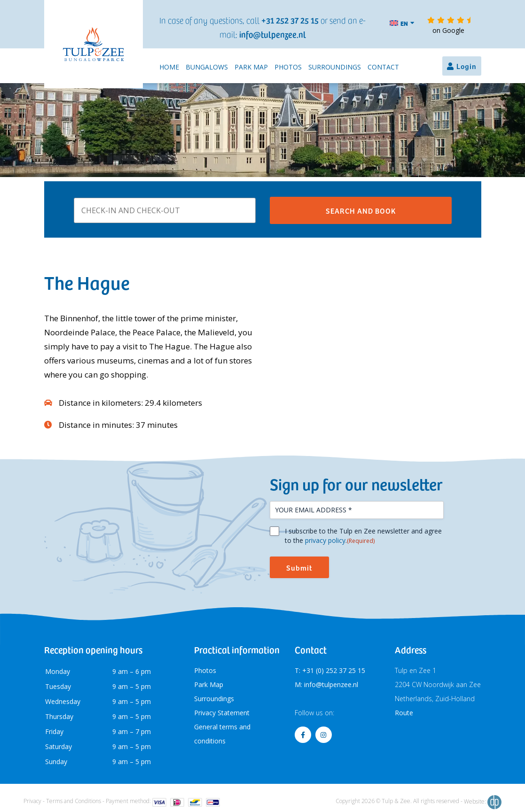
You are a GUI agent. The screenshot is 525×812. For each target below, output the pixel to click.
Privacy (32, 801)
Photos (288, 67)
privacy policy (325, 540)
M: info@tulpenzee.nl (326, 684)
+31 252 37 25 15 (290, 20)
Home (169, 67)
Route (404, 713)
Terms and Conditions (74, 801)
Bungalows (207, 67)
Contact (383, 67)
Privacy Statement (222, 713)
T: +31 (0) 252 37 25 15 (330, 670)
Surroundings (335, 67)
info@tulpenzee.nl (273, 34)
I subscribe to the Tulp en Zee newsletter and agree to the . (363, 536)
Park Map (251, 67)
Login (466, 66)
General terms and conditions (222, 734)
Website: (483, 802)
